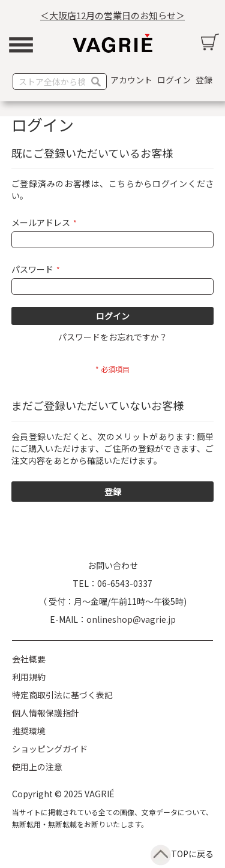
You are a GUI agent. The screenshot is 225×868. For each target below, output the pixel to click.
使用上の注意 (37, 767)
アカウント (131, 80)
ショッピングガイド (50, 749)
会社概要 (29, 659)
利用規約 (29, 677)
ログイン (174, 80)
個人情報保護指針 (46, 713)
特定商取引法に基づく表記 (62, 695)
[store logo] (113, 43)
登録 (204, 80)
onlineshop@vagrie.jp (131, 619)
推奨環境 (29, 731)
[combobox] (60, 82)
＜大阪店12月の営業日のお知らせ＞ (112, 15)
